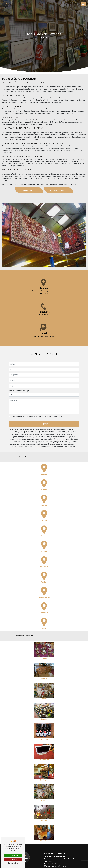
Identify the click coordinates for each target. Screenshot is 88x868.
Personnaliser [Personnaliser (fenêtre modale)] (13, 863)
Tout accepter (13, 855)
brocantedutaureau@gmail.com (44, 336)
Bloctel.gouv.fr (37, 437)
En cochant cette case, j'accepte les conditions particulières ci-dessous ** (36, 408)
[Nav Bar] (83, 4)
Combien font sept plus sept (19, 382)
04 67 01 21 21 (44, 315)
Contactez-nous (56, 181)
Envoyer (46, 415)
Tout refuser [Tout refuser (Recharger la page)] (13, 859)
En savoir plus (26, 181)
